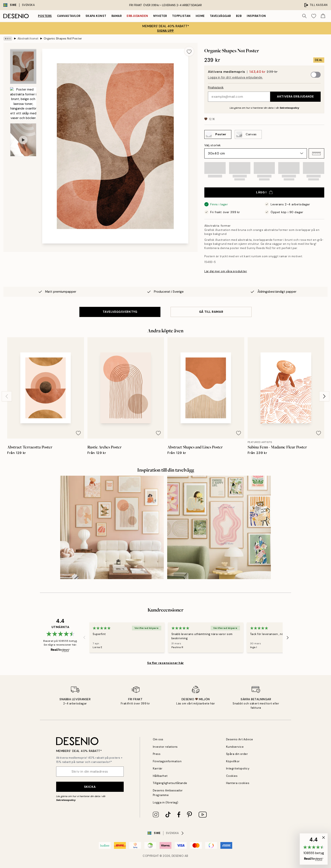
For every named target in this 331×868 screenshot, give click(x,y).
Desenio (178, 856)
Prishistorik (216, 87)
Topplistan (181, 16)
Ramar (117, 16)
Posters (45, 16)
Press (157, 754)
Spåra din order (237, 754)
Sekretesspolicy (289, 108)
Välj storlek (213, 145)
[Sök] (304, 16)
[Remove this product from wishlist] (189, 51)
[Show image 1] (23, 66)
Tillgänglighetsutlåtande (170, 783)
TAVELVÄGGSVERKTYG (120, 312)
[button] (316, 153)
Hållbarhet (160, 776)
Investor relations (165, 747)
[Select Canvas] (248, 134)
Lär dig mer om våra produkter (226, 271)
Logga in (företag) (166, 802)
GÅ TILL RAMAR (211, 312)
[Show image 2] (23, 104)
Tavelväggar (220, 16)
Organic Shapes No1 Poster (63, 39)
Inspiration (256, 16)
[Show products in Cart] (323, 16)
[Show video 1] (23, 140)
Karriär (158, 768)
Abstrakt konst (28, 39)
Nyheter (160, 16)
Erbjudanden (137, 16)
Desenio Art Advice (240, 739)
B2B (239, 16)
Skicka (90, 787)
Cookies (232, 776)
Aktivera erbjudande (295, 96)
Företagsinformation (167, 761)
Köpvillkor (233, 761)
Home (200, 16)
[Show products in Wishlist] (314, 16)
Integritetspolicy (238, 768)
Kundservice (235, 747)
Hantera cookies (238, 783)
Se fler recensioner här (165, 663)
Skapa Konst (96, 16)
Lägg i (264, 192)
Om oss (158, 739)
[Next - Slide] (324, 396)
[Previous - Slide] (7, 396)
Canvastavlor (69, 16)
